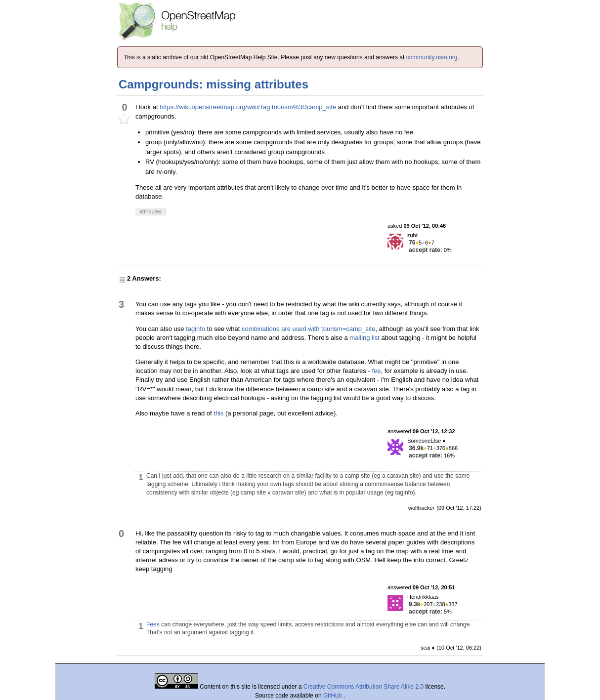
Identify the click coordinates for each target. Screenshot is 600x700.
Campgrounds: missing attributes (214, 84)
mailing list (364, 338)
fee (376, 371)
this (218, 413)
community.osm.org (432, 57)
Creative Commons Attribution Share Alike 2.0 (364, 687)
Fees (153, 624)
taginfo (195, 329)
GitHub (333, 696)
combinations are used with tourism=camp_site (309, 329)
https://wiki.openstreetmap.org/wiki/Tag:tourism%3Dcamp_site (248, 107)
